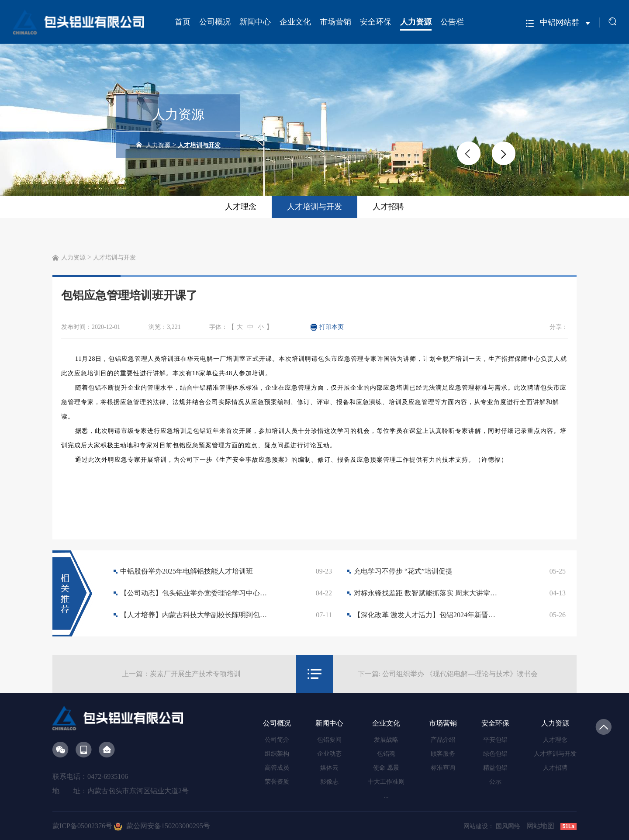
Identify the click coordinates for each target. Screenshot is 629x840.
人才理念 (241, 207)
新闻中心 (255, 22)
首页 (183, 22)
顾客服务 (443, 754)
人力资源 (416, 22)
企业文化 (295, 22)
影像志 (329, 782)
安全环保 (376, 22)
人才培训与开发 (199, 145)
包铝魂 (386, 754)
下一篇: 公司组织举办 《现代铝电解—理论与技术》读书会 (448, 674)
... (386, 796)
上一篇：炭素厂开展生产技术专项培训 (181, 674)
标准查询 (443, 768)
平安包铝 (495, 740)
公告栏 (452, 22)
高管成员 (277, 768)
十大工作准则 (386, 782)
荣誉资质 (277, 782)
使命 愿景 (386, 768)
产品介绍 (443, 740)
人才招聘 (388, 207)
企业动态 (329, 754)
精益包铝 (495, 768)
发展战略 (386, 740)
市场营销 (335, 22)
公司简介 (277, 740)
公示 (495, 782)
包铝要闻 (329, 740)
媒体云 (329, 768)
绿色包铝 (495, 754)
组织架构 (277, 754)
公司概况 (215, 22)
